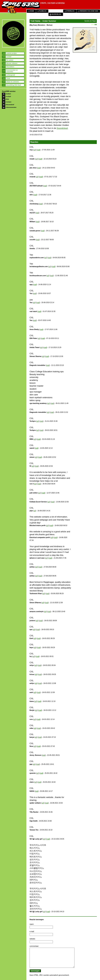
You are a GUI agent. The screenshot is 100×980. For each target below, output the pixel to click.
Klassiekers (10, 67)
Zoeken (8, 94)
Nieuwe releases (12, 63)
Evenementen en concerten (12, 71)
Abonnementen (11, 107)
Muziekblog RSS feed (13, 85)
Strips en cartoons (13, 82)
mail (38, 150)
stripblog (70, 11)
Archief (9, 57)
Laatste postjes (12, 53)
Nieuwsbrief (10, 105)
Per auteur (10, 60)
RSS (7, 99)
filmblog (43, 11)
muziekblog (56, 14)
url (35, 150)
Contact (9, 102)
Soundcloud (62, 128)
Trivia (8, 78)
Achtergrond (11, 75)
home (32, 11)
